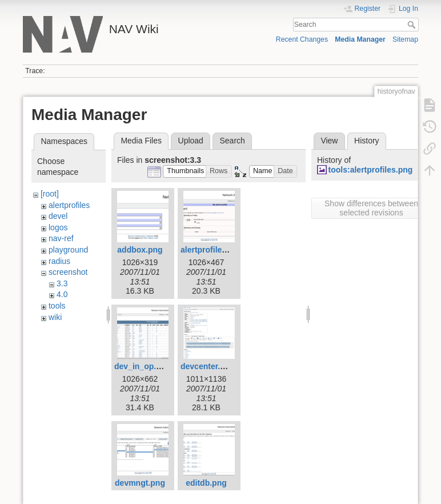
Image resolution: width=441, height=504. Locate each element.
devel (58, 216)
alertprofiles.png (212, 250)
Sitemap (405, 39)
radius (59, 261)
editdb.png (206, 483)
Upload (191, 141)
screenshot (68, 272)
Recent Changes (302, 39)
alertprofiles (69, 205)
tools (57, 306)
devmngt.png (140, 483)
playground (68, 250)
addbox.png (140, 250)
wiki (55, 317)
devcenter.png (208, 366)
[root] (50, 194)
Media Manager (360, 39)
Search (413, 25)
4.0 (62, 294)
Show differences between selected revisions (371, 208)
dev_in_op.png (143, 366)
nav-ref (61, 238)
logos (58, 227)
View (329, 141)
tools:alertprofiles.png (371, 170)
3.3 (62, 283)
